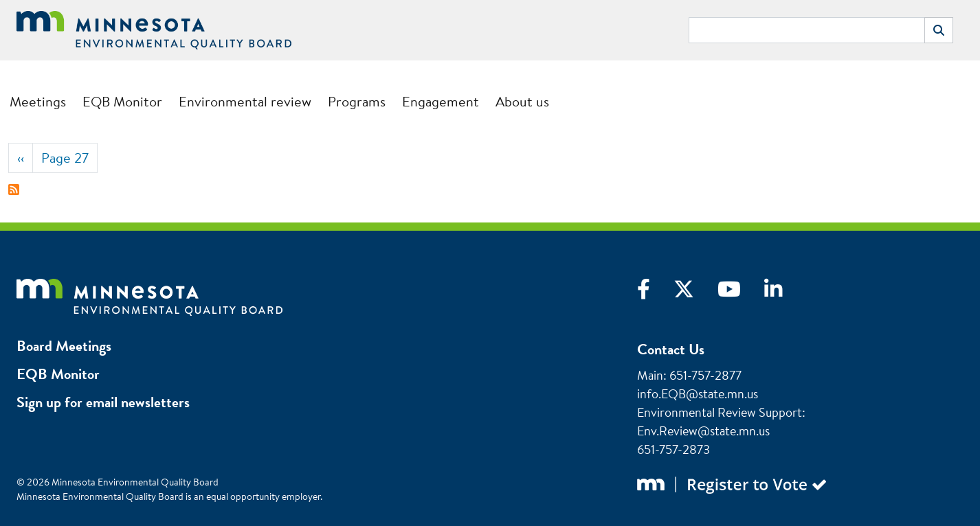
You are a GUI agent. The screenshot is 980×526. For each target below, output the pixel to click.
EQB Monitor (122, 101)
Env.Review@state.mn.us (703, 431)
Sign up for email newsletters (103, 402)
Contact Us (671, 349)
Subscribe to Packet (14, 190)
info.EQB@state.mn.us (698, 394)
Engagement (441, 101)
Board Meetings (64, 346)
